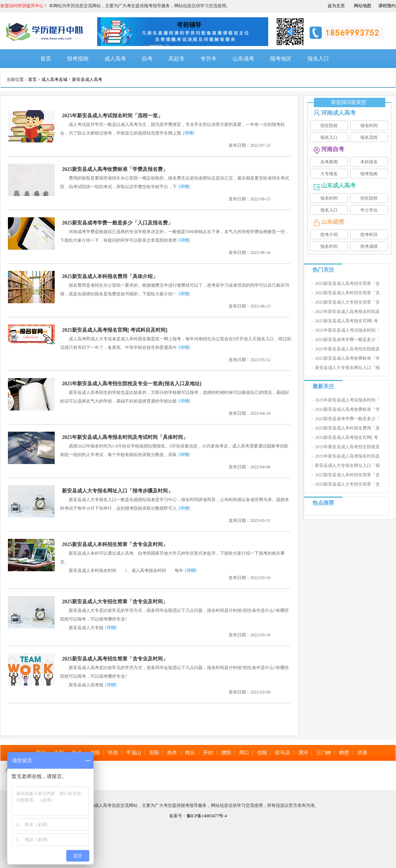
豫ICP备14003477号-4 (207, 816)
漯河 (303, 753)
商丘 (190, 753)
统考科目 (369, 235)
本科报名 (369, 162)
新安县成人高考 (87, 79)
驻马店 (283, 753)
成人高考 (115, 59)
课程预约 (387, 6)
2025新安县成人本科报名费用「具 (347, 428)
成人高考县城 (54, 79)
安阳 (154, 753)
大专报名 (329, 174)
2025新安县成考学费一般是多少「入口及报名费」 (117, 223)
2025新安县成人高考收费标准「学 (347, 358)
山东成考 (243, 59)
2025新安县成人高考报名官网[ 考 (346, 321)
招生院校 (329, 126)
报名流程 (369, 137)
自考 (147, 59)
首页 (46, 59)
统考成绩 (369, 246)
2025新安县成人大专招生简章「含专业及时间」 (115, 602)
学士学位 (369, 210)
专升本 (209, 59)
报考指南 (78, 59)
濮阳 (226, 753)
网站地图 (363, 6)
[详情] (189, 133)
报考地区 (281, 59)
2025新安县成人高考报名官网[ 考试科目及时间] (115, 330)
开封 (208, 753)
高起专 (177, 59)
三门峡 (324, 753)
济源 (362, 753)
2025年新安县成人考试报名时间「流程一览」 (112, 116)
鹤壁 (344, 753)
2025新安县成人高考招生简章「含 (347, 283)
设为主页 (336, 6)
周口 (244, 753)
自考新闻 (329, 162)
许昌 (113, 753)
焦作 (172, 753)
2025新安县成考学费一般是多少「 (347, 340)
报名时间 (369, 126)
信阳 (262, 753)
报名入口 (318, 59)
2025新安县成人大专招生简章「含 (347, 302)
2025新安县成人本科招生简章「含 (347, 293)
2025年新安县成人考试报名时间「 (347, 330)
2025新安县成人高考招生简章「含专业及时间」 (115, 659)
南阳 (95, 753)
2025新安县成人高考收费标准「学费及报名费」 (115, 169)
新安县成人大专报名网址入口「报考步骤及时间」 (117, 491)
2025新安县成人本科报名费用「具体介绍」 (110, 276)
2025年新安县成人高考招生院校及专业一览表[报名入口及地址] (132, 384)
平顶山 (134, 753)
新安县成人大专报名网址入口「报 (347, 368)
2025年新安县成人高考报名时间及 (347, 312)
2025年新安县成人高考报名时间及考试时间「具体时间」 (125, 437)
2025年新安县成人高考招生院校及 (347, 349)
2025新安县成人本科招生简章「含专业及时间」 (115, 544)
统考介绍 (329, 235)
